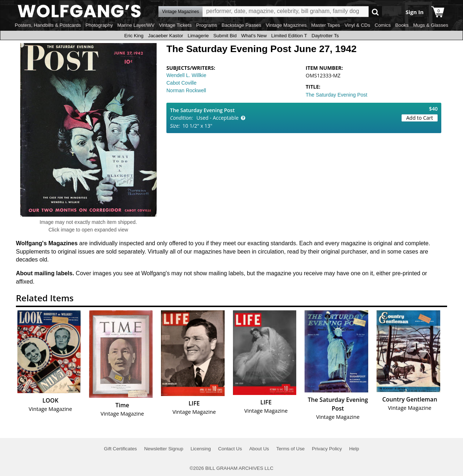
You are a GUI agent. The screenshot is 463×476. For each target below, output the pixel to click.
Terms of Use (291, 449)
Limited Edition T (289, 36)
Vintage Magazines (286, 25)
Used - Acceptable (218, 118)
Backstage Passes (242, 25)
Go (375, 12)
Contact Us (230, 449)
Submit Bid (225, 36)
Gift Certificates (120, 449)
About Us (259, 449)
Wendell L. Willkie (186, 75)
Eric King (134, 36)
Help (354, 449)
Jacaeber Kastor (165, 36)
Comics (383, 25)
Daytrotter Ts (325, 36)
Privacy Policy (327, 449)
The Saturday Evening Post (336, 95)
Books (402, 25)
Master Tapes (326, 25)
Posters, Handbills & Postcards (48, 25)
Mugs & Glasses (431, 25)
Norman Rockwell (186, 90)
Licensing (201, 449)
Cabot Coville (181, 83)
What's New (254, 36)
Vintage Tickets (175, 25)
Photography (99, 25)
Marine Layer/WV (136, 25)
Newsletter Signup (163, 449)
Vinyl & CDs (357, 25)
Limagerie (198, 36)
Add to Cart (420, 118)
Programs (207, 25)
